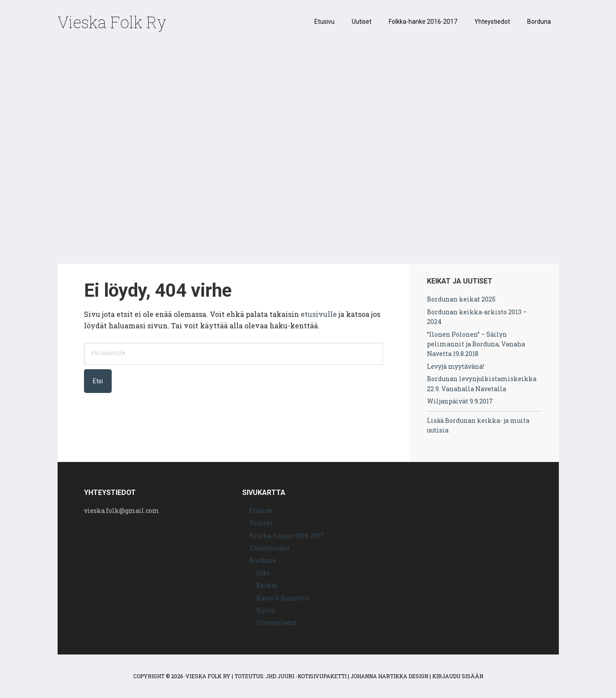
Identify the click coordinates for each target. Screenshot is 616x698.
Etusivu (261, 511)
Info (263, 573)
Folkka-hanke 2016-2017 (287, 536)
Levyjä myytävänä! (456, 366)
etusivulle (319, 314)
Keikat (267, 585)
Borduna (262, 560)
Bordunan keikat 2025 (461, 299)
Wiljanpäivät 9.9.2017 (460, 401)
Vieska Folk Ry (112, 22)
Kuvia (265, 610)
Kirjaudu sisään (458, 676)
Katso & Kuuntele (283, 598)
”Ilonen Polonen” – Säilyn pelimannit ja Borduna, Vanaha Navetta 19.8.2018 (476, 344)
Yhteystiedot (270, 548)
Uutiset (261, 523)
